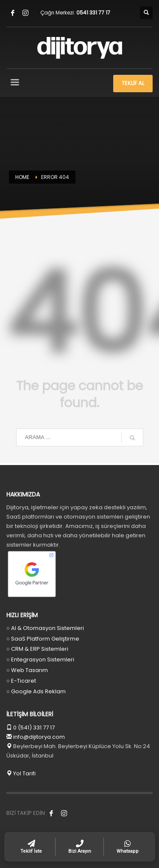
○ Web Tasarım (27, 670)
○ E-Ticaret (21, 681)
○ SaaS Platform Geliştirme (43, 639)
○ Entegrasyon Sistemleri (40, 660)
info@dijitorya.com (39, 737)
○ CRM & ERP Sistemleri (37, 649)
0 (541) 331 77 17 (33, 728)
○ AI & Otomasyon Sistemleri (45, 628)
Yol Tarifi (21, 773)
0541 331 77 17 (93, 13)
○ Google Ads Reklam (36, 691)
